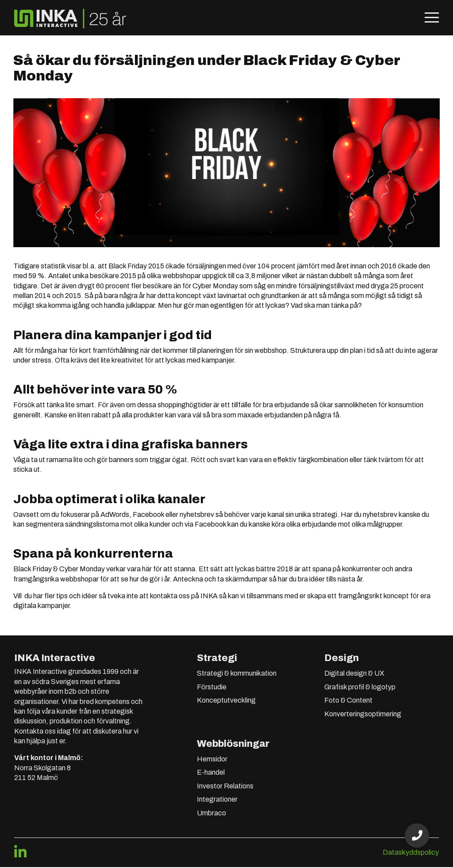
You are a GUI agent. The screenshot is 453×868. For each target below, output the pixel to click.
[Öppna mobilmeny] (432, 19)
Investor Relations (225, 786)
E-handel (211, 773)
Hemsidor (212, 759)
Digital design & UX (354, 674)
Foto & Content (348, 701)
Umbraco (211, 813)
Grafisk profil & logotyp (360, 687)
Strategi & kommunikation (237, 674)
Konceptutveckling (226, 701)
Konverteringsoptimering (363, 714)
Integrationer (217, 800)
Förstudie (212, 687)
